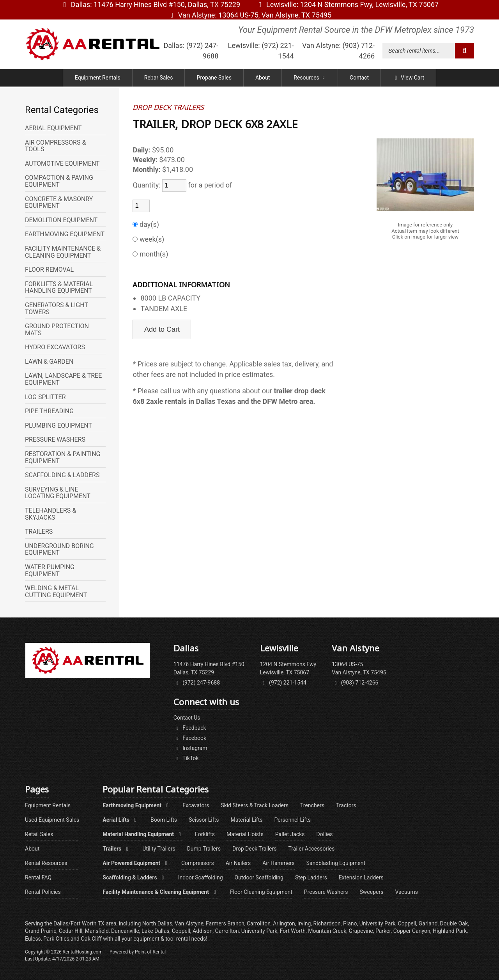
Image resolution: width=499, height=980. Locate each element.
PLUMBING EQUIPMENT (58, 426)
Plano (350, 923)
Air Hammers (278, 863)
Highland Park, (450, 931)
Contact (359, 79)
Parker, (384, 931)
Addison (203, 931)
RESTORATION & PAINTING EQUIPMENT (63, 457)
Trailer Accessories (311, 849)
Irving (304, 923)
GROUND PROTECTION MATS (57, 330)
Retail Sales (39, 834)
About (263, 79)
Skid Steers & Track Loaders (255, 805)
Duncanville (125, 931)
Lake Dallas (155, 931)
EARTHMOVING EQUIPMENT (65, 234)
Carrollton (227, 931)
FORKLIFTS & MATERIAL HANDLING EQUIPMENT (59, 287)
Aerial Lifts (121, 820)
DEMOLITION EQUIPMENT (61, 220)
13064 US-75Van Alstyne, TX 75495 (359, 668)
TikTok (186, 758)
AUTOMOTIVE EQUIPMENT (62, 164)
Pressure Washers (326, 892)
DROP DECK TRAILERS (168, 108)
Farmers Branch (225, 923)
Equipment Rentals (98, 79)
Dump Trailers (204, 849)
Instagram (190, 748)
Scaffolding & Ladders (134, 877)
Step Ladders (311, 877)
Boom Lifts (164, 820)
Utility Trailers (159, 849)
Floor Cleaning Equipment (261, 892)
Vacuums (406, 892)
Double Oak (454, 923)
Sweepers (371, 892)
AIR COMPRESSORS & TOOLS (55, 146)
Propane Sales (214, 79)
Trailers (117, 849)
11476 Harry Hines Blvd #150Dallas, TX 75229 (209, 668)
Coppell (181, 931)
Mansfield (97, 931)
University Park (259, 931)
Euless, (34, 939)
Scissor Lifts (204, 820)
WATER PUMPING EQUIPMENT (50, 570)
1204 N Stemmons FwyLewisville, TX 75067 (288, 668)
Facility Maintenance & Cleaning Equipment (160, 892)
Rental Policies (43, 892)
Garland (428, 923)
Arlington (284, 923)
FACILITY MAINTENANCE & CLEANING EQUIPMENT (63, 252)
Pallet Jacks (290, 834)
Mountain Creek (327, 931)
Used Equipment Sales (52, 820)
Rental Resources (46, 863)
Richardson (327, 923)
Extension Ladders (361, 877)
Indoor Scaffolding (201, 877)
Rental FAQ (38, 877)
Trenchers (312, 805)
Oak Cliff (92, 939)
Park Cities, (57, 939)
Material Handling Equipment (143, 834)
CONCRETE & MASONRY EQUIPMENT (59, 203)
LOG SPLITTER (45, 397)
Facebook (190, 738)
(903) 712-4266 (355, 683)
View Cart (408, 79)
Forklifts (205, 834)
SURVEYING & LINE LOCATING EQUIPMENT (58, 493)
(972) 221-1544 (283, 683)
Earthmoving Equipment (137, 805)
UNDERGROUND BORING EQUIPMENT (59, 549)
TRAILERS (39, 532)
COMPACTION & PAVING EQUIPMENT (59, 181)
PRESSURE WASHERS (55, 440)
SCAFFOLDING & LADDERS (62, 475)
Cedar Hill (71, 931)
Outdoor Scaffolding (259, 877)
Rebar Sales (159, 79)
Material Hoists (245, 834)
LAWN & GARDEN (49, 362)
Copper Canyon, (412, 931)
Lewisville (347, 4)
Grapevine (361, 931)
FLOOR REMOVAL (49, 270)
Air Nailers (238, 863)
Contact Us (187, 718)
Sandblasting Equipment (336, 863)
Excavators (196, 805)
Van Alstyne (249, 15)
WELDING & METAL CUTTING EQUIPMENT (56, 592)
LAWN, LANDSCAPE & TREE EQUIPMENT (63, 379)
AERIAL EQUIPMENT (53, 128)
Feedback (190, 728)
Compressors (198, 863)
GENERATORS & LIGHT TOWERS (57, 309)
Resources (310, 79)
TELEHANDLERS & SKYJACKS (50, 514)
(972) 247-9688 (197, 683)
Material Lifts (246, 820)
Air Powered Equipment (136, 863)
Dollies (325, 834)
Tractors (346, 805)
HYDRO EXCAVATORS (55, 347)
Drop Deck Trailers (254, 849)
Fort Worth (293, 931)
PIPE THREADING (49, 411)
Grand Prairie (41, 931)
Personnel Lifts (293, 820)
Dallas (150, 4)
